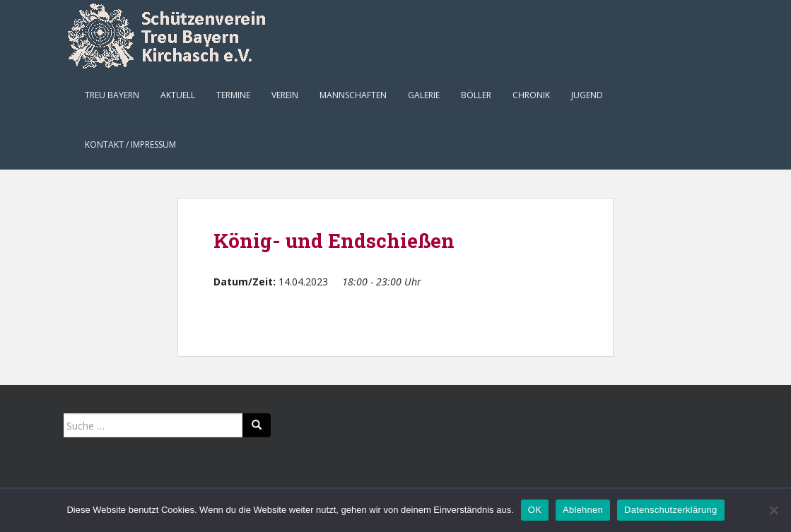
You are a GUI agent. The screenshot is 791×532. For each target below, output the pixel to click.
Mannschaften (353, 95)
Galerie (424, 95)
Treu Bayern (112, 95)
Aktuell (178, 95)
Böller (476, 95)
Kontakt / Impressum (130, 144)
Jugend (587, 95)
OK (535, 510)
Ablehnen (583, 510)
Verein (285, 95)
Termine (233, 95)
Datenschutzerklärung (670, 510)
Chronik (531, 95)
